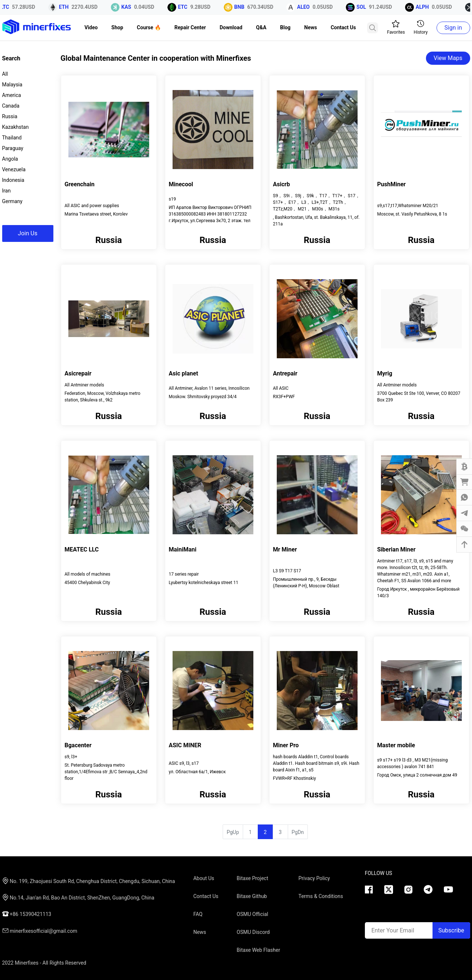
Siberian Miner (397, 549)
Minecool (181, 184)
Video (91, 27)
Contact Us (343, 27)
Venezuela (14, 169)
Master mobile (396, 745)
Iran (7, 191)
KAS (130, 7)
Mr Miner (285, 549)
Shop (117, 27)
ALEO (307, 7)
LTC (8, 7)
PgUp (233, 832)
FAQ (198, 914)
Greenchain (80, 184)
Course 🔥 (149, 27)
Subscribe (451, 930)
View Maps (448, 58)
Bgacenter (78, 745)
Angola (10, 159)
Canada (11, 106)
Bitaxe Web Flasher (258, 950)
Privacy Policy (314, 878)
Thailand (12, 138)
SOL (365, 7)
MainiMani (183, 549)
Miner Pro (286, 745)
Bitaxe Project (252, 878)
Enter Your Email (393, 930)
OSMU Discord (253, 932)
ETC (186, 7)
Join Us (28, 233)
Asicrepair (78, 373)
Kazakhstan (16, 127)
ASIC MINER (185, 745)
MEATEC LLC (82, 549)
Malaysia (12, 85)
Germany (12, 201)
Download (231, 27)
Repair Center (190, 27)
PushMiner (392, 184)
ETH (67, 7)
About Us (204, 878)
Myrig (385, 373)
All (5, 74)
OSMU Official (252, 914)
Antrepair (285, 373)
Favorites (396, 27)
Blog (285, 27)
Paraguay (13, 148)
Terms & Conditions (321, 896)
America (12, 95)
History (420, 27)
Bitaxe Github (252, 896)
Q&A (261, 27)
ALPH (426, 7)
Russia (10, 116)
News (311, 27)
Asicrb (282, 184)
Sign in (453, 28)
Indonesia (13, 180)
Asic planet (184, 373)
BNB (243, 7)
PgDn (298, 832)
